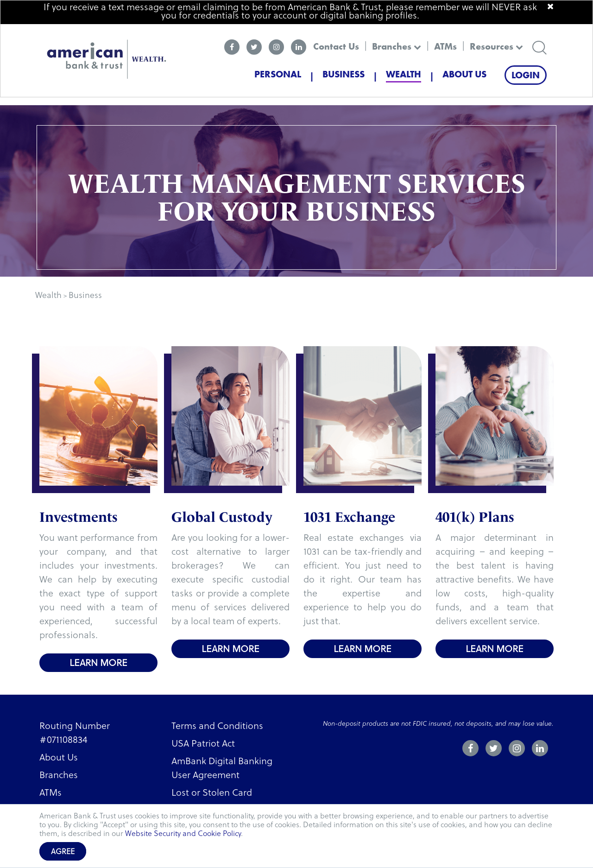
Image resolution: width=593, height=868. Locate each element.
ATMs (445, 46)
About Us (464, 74)
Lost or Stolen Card (212, 792)
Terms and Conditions (217, 726)
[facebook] (232, 47)
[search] (539, 46)
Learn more (98, 663)
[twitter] (254, 47)
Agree (63, 851)
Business (344, 74)
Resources (496, 46)
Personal (278, 74)
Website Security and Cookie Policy (183, 833)
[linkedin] (299, 47)
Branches (397, 46)
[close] (550, 6)
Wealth (404, 74)
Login (526, 75)
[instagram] (276, 47)
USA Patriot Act (203, 743)
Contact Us (336, 46)
